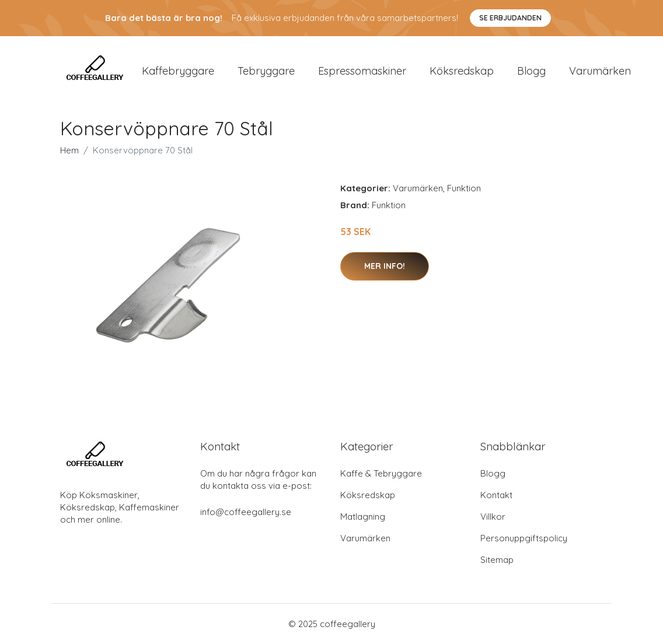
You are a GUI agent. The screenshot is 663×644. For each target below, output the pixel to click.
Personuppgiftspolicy (524, 538)
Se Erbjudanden (510, 18)
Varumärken (600, 71)
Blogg (531, 71)
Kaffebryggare (178, 71)
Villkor (493, 517)
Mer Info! (385, 267)
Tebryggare (266, 71)
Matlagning (363, 517)
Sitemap (497, 560)
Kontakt (496, 495)
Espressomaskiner (362, 71)
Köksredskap (462, 71)
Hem (69, 151)
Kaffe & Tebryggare (381, 473)
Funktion (464, 189)
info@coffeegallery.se (246, 512)
